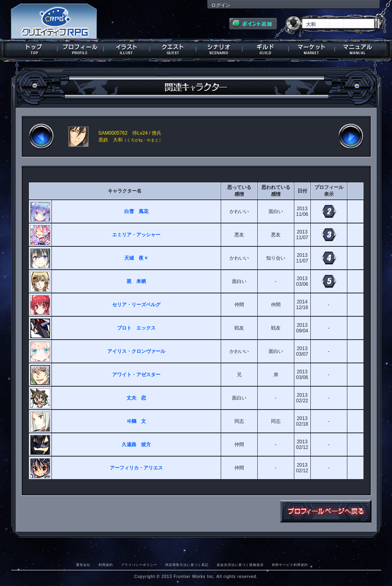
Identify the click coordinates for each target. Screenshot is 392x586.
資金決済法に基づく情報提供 (240, 565)
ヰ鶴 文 (136, 421)
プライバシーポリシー (139, 565)
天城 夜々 (136, 258)
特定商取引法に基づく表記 (187, 565)
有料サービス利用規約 (290, 565)
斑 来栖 (136, 281)
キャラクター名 (125, 191)
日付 (302, 191)
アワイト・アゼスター (136, 375)
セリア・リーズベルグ (136, 305)
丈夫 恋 (136, 398)
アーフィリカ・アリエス (136, 468)
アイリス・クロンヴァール (136, 351)
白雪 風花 (136, 211)
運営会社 (83, 565)
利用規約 (106, 565)
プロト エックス (136, 328)
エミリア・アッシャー (136, 235)
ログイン (221, 5)
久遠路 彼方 (136, 445)
